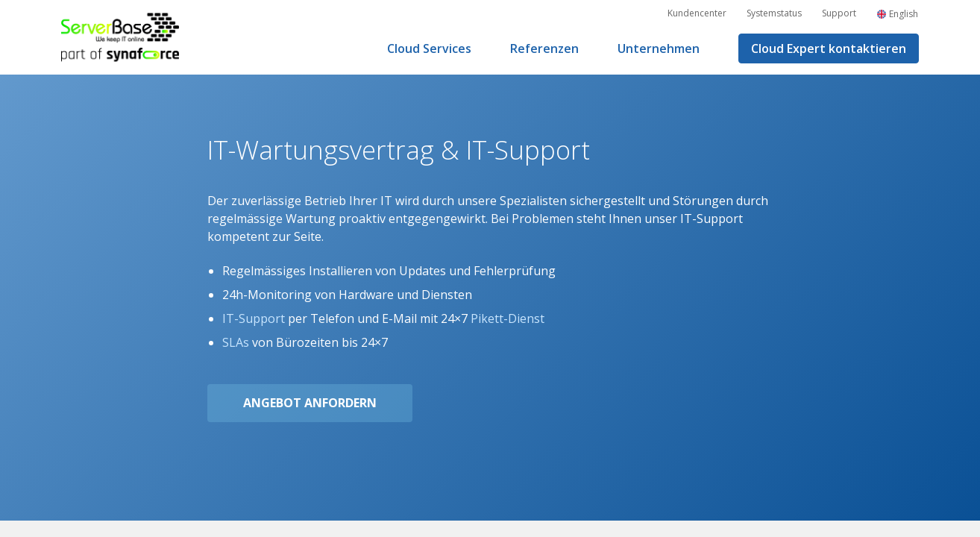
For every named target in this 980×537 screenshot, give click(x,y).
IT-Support (254, 318)
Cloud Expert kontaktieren (829, 48)
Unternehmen (659, 48)
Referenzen (544, 48)
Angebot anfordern (310, 403)
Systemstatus (774, 13)
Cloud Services (429, 48)
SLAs (236, 342)
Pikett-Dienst (508, 318)
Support (839, 13)
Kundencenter (697, 13)
